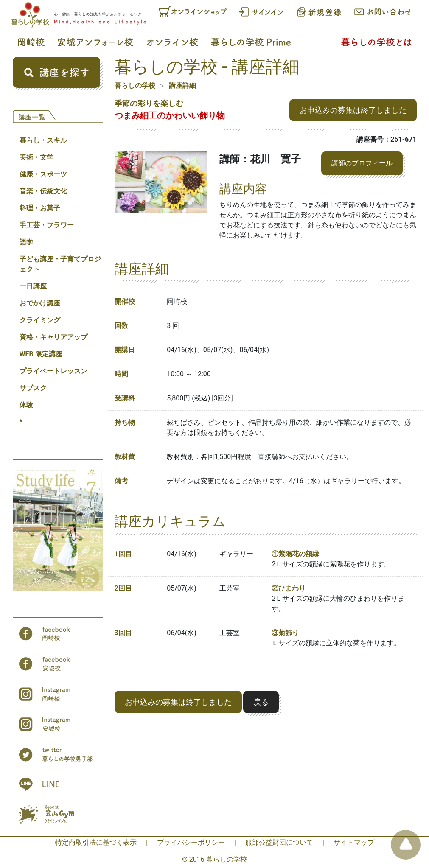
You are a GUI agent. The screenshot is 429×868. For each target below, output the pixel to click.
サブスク (33, 388)
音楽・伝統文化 (43, 191)
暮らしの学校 (135, 85)
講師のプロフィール (362, 163)
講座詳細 (182, 85)
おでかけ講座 (40, 303)
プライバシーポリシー (191, 842)
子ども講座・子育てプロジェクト (60, 264)
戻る (261, 702)
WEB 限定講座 (41, 354)
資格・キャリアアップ (53, 337)
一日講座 (33, 286)
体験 (26, 405)
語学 (26, 242)
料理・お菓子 (40, 208)
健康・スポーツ (43, 174)
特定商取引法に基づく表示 (96, 842)
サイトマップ (354, 842)
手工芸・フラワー (47, 225)
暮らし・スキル (43, 140)
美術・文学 (36, 157)
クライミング (40, 320)
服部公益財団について (279, 842)
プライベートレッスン (53, 371)
